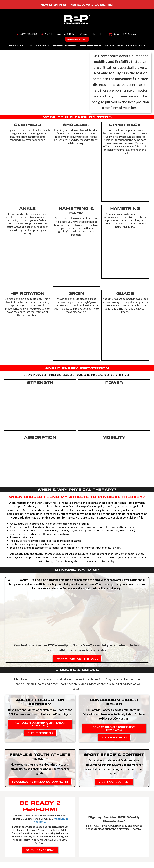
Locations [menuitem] (38, 46)
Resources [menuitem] (89, 46)
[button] (25, 46)
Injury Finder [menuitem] (64, 46)
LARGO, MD (103, 5)
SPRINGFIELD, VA (77, 5)
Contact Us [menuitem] (136, 46)
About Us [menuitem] (112, 46)
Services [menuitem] (16, 46)
